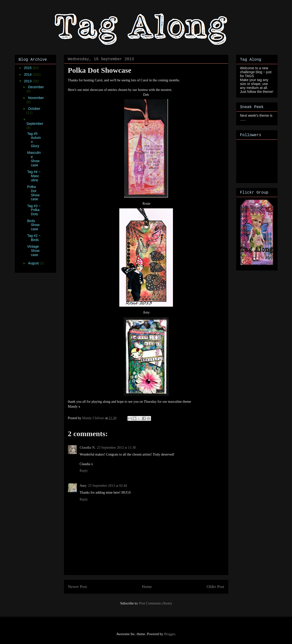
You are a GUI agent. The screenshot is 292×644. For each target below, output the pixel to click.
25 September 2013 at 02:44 (108, 486)
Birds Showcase (33, 225)
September (35, 124)
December (36, 87)
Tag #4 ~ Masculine (34, 176)
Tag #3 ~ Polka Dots (34, 210)
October (34, 109)
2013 (28, 81)
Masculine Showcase (34, 159)
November (36, 98)
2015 (28, 68)
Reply (84, 471)
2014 (28, 74)
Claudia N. (88, 448)
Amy (83, 486)
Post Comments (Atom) (155, 603)
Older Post (215, 587)
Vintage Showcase (33, 251)
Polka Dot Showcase (33, 193)
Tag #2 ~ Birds (34, 238)
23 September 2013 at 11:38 (116, 448)
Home (147, 587)
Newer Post (77, 587)
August (34, 263)
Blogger (169, 634)
